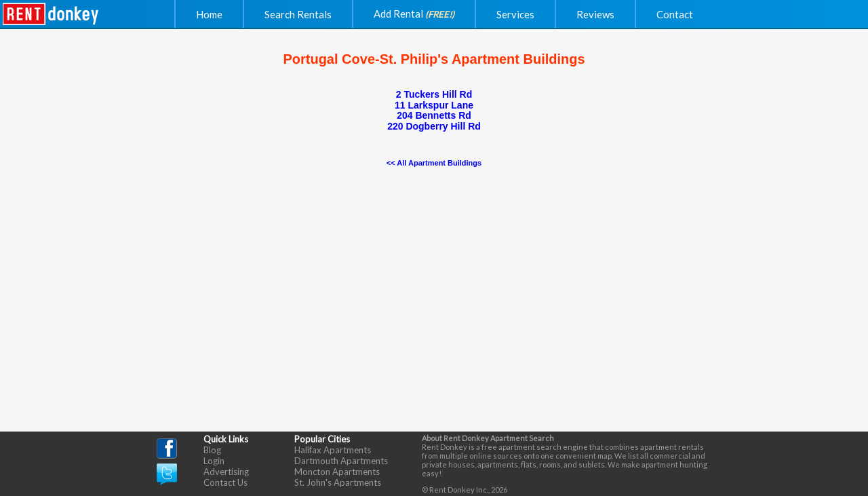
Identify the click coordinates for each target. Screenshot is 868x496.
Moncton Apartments (337, 472)
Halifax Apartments (333, 450)
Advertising (226, 472)
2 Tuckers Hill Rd (434, 94)
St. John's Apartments (338, 482)
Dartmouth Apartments (341, 461)
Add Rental (414, 14)
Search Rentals (298, 14)
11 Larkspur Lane (434, 105)
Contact (675, 14)
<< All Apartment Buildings (434, 163)
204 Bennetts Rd (434, 115)
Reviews (595, 14)
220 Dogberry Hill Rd (434, 126)
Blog (212, 450)
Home (209, 14)
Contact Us (225, 482)
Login (214, 461)
